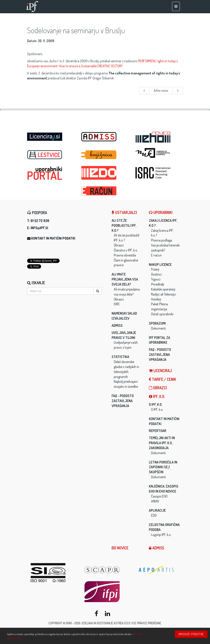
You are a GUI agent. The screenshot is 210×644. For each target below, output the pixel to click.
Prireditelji (158, 284)
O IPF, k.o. (156, 404)
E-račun (156, 255)
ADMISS (117, 325)
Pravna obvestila (125, 255)
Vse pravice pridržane (146, 623)
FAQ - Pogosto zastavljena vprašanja (123, 401)
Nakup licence (160, 264)
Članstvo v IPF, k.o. (126, 250)
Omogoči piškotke (191, 634)
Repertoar (158, 431)
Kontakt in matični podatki (53, 238)
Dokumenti (158, 328)
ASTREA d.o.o (122, 623)
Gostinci (156, 274)
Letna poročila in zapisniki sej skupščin (163, 467)
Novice (120, 548)
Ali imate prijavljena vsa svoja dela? (125, 279)
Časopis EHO (159, 496)
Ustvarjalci (124, 212)
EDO (154, 515)
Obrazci (119, 245)
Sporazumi (157, 323)
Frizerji (155, 269)
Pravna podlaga (162, 240)
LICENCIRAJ (160, 371)
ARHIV (155, 501)
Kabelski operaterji (163, 289)
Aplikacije (157, 510)
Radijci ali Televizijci (164, 294)
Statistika (120, 357)
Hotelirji (156, 299)
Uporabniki (161, 212)
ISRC (117, 304)
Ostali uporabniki (162, 314)
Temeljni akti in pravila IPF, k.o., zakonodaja (162, 443)
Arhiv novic (161, 90)
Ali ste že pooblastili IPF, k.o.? (124, 225)
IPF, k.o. (157, 396)
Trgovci (156, 279)
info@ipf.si (39, 228)
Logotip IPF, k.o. (161, 535)
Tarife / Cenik (163, 379)
